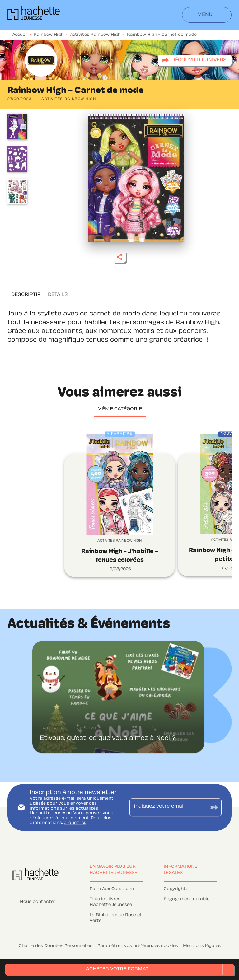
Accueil (20, 35)
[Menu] (207, 15)
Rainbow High (49, 35)
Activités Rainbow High (95, 35)
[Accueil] (34, 15)
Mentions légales (202, 946)
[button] (195, 60)
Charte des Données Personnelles (56, 946)
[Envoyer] (214, 807)
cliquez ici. (75, 823)
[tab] (26, 295)
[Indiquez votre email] (168, 807)
